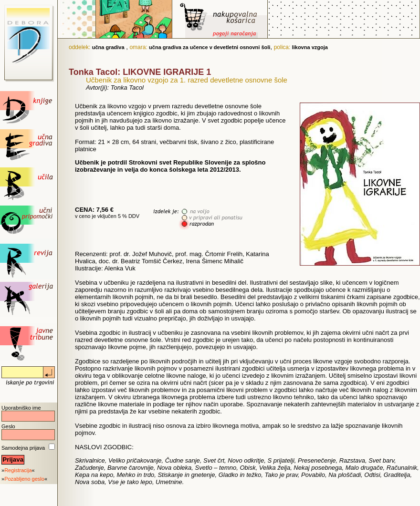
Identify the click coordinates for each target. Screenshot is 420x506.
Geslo (8, 426)
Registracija (18, 470)
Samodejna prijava (23, 448)
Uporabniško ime (21, 408)
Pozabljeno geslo (24, 479)
